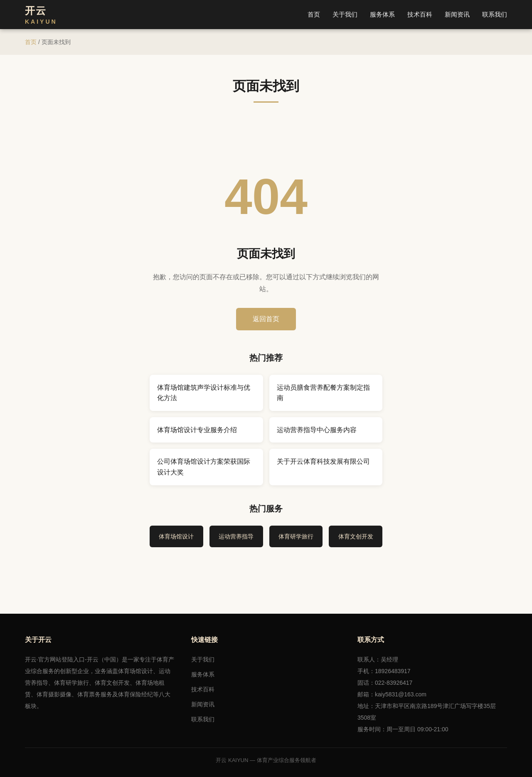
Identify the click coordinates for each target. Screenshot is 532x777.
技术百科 (420, 14)
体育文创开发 (356, 536)
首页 (314, 14)
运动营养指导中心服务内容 (317, 430)
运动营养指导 (236, 536)
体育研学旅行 (296, 536)
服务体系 (382, 14)
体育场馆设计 (176, 536)
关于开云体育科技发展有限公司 (323, 461)
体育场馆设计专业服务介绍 (197, 430)
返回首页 (266, 319)
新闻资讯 (457, 14)
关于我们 (345, 14)
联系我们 (495, 14)
